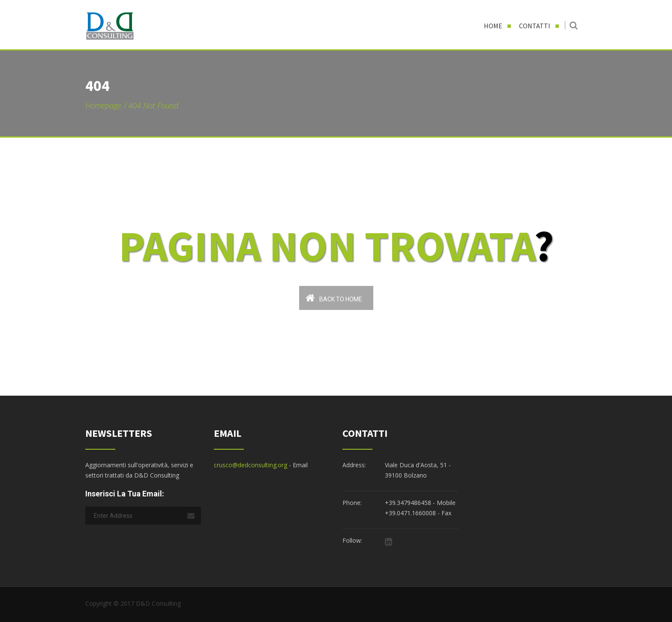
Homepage (103, 105)
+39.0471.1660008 (410, 513)
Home (493, 26)
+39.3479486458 (408, 503)
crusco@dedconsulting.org (250, 465)
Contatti (535, 26)
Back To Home (334, 298)
